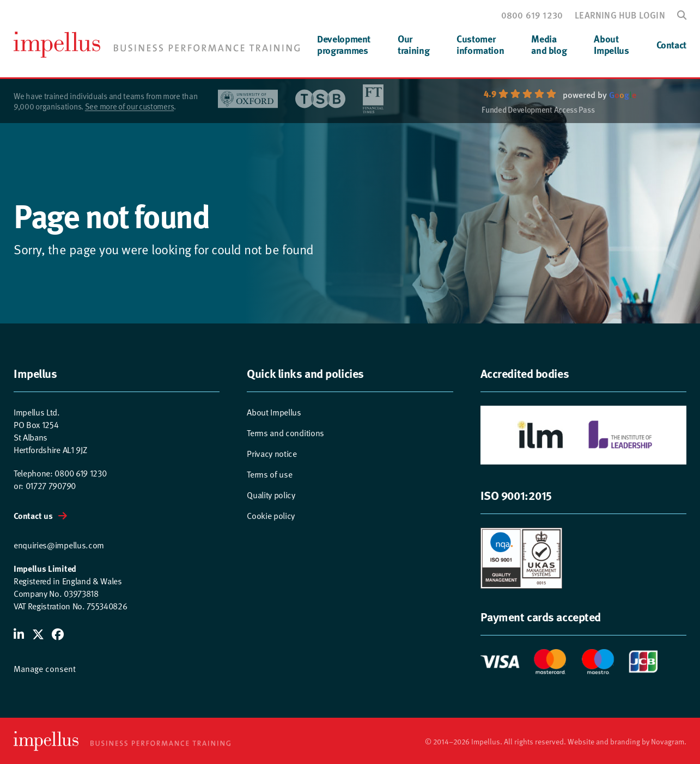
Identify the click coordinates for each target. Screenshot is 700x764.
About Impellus (274, 412)
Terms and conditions (285, 432)
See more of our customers (130, 106)
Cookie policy (271, 515)
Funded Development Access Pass (538, 111)
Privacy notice (272, 453)
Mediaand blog (549, 44)
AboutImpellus (611, 44)
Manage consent (45, 668)
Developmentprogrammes (344, 44)
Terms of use (269, 474)
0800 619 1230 (532, 15)
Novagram (668, 741)
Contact (671, 45)
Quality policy (271, 494)
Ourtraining (413, 44)
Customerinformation (480, 44)
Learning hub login (620, 15)
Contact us (33, 515)
